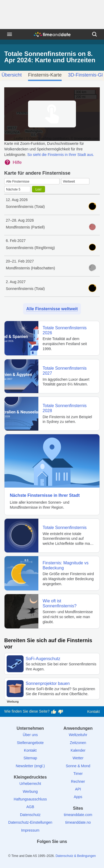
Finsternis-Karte (45, 75)
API (78, 789)
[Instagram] (61, 851)
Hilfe (17, 162)
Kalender (78, 750)
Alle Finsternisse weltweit (52, 309)
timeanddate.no (78, 822)
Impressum (30, 830)
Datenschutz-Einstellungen (30, 822)
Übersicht (12, 75)
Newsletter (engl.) (30, 766)
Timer (78, 774)
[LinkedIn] (52, 851)
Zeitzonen (78, 743)
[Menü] (10, 34)
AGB (30, 807)
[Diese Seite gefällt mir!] (54, 712)
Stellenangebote (30, 743)
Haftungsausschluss (30, 799)
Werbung (30, 791)
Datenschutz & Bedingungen (76, 856)
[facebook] (34, 851)
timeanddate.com (78, 815)
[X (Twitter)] (43, 851)
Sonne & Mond (78, 766)
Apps (78, 797)
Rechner (78, 781)
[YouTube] (70, 851)
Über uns (30, 735)
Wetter (78, 758)
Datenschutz (30, 815)
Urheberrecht (30, 784)
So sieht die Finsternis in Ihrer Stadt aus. (61, 155)
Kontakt (94, 712)
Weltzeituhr (78, 735)
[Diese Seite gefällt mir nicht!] (61, 712)
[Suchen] (94, 34)
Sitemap (30, 758)
